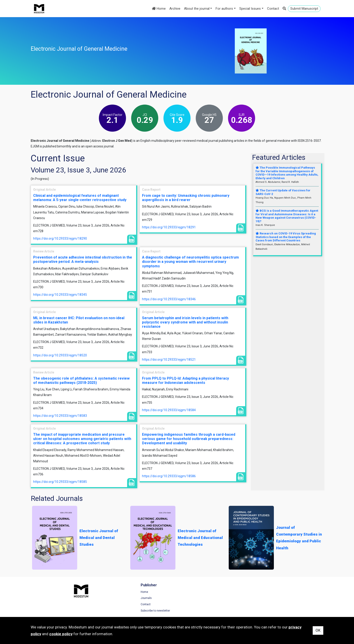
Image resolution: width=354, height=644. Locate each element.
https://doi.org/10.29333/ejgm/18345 (60, 295)
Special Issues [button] (250, 9)
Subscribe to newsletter (121, 611)
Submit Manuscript (304, 9)
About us (187, 605)
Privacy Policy (265, 599)
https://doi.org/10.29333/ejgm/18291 (169, 227)
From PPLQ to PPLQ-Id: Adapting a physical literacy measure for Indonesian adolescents (185, 380)
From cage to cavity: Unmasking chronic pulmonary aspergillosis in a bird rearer (186, 198)
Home (159, 9)
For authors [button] (224, 9)
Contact (273, 9)
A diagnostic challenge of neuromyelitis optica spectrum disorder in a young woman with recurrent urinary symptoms (190, 262)
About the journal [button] (197, 9)
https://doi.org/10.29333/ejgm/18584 (169, 410)
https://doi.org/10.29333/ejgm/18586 (169, 476)
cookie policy (61, 634)
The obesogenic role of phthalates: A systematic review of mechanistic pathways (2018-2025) (81, 380)
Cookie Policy (265, 605)
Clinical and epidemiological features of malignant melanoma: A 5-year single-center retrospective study (80, 198)
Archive (175, 9)
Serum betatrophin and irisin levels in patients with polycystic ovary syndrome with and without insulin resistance (185, 322)
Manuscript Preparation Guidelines (203, 611)
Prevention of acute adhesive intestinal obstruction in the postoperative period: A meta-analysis (83, 259)
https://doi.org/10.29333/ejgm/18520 (60, 355)
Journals (112, 599)
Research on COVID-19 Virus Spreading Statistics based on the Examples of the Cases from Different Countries (286, 237)
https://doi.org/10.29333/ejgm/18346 (169, 299)
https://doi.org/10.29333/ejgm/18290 (60, 238)
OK (318, 630)
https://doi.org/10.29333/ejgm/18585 (60, 482)
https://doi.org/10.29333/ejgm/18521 (169, 360)
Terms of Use (265, 593)
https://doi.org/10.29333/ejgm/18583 (60, 416)
